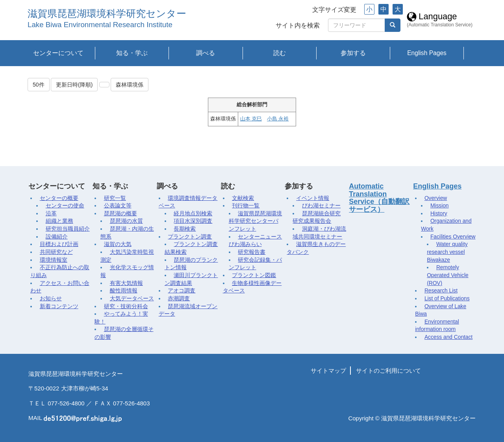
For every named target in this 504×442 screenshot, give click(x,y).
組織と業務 (59, 221)
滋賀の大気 (118, 244)
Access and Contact (448, 337)
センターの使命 (65, 206)
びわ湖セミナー (321, 206)
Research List (441, 291)
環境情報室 (54, 260)
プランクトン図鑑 (254, 275)
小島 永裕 (278, 119)
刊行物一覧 (246, 206)
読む (280, 53)
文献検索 (243, 198)
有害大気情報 (126, 283)
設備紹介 (57, 237)
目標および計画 (59, 244)
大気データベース (132, 299)
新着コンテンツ (59, 306)
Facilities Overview (453, 237)
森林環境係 (130, 85)
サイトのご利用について (388, 371)
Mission (440, 206)
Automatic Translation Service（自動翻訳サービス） (379, 198)
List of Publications (447, 299)
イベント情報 (313, 198)
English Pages (427, 53)
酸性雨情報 (124, 291)
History (439, 214)
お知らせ (51, 299)
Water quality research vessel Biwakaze (447, 252)
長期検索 (185, 229)
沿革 (51, 214)
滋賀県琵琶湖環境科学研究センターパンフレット (256, 221)
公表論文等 (118, 206)
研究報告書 (252, 252)
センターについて (58, 53)
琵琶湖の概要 (120, 214)
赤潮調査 (179, 299)
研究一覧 (115, 198)
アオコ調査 (182, 291)
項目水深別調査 (193, 221)
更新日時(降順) (74, 85)
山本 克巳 (251, 119)
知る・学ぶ (132, 53)
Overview (436, 198)
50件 (39, 85)
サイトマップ (328, 371)
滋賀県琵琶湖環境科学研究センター (107, 14)
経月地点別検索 (193, 214)
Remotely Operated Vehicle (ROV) (448, 275)
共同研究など (56, 252)
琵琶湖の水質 (126, 221)
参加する (353, 53)
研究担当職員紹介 (68, 229)
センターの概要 (59, 198)
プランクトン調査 (190, 237)
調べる (206, 53)
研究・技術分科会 (126, 306)
